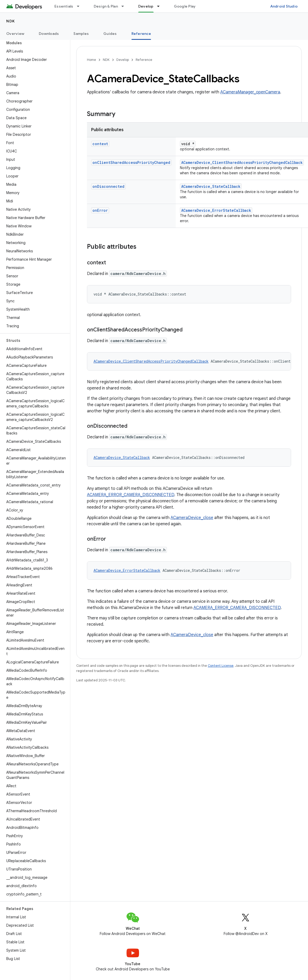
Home (92, 60)
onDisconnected (108, 186)
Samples (81, 34)
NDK (11, 21)
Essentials (64, 6)
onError (100, 210)
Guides (110, 34)
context (100, 144)
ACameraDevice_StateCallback (211, 186)
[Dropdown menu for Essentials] (80, 6)
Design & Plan (106, 6)
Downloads (49, 34)
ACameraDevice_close (192, 518)
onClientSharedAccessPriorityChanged (131, 162)
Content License (221, 666)
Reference (144, 60)
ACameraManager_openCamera (250, 92)
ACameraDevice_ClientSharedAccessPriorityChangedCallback (242, 162)
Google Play (185, 6)
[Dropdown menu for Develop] (161, 6)
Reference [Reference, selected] (141, 34)
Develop (123, 60)
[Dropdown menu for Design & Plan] (125, 6)
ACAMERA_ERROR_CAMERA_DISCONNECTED (131, 495)
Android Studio (284, 6)
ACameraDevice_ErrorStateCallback (216, 210)
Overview (15, 34)
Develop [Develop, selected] (146, 6)
